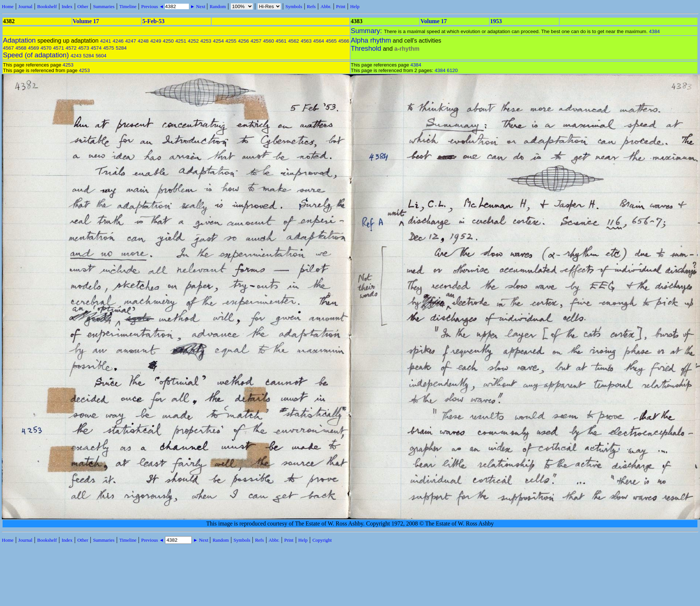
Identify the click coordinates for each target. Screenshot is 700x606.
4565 (331, 41)
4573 (84, 48)
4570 (46, 48)
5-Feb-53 (153, 21)
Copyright (322, 540)
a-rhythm (407, 49)
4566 (344, 41)
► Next (198, 6)
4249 (156, 41)
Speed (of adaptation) (36, 55)
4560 (269, 41)
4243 (76, 56)
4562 (294, 41)
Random (218, 6)
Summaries (104, 6)
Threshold (366, 48)
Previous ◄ (153, 6)
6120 (452, 70)
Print (341, 6)
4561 (281, 41)
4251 (181, 41)
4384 (654, 31)
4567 (8, 48)
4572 (71, 48)
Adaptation (19, 40)
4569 (33, 48)
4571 (58, 48)
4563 (306, 41)
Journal (25, 6)
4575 (109, 48)
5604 (101, 56)
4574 (96, 48)
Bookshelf (47, 6)
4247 (131, 41)
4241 (105, 41)
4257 (256, 41)
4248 (143, 41)
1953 (496, 21)
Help (355, 6)
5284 (121, 48)
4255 (231, 41)
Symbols (294, 6)
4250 (168, 41)
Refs (311, 6)
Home (8, 6)
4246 (118, 41)
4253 (206, 41)
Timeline (128, 6)
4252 (193, 41)
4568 (21, 48)
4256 (244, 41)
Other (83, 6)
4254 (218, 41)
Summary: (367, 31)
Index (67, 6)
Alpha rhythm (371, 40)
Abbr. (326, 6)
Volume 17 (86, 21)
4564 (319, 41)
